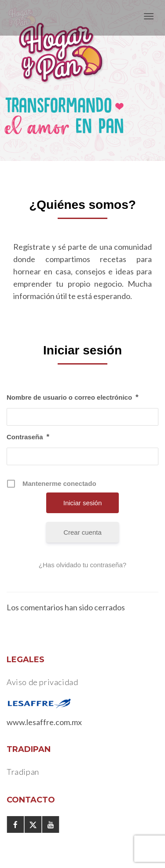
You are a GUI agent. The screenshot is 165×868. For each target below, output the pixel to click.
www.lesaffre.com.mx (44, 722)
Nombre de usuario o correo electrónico (73, 398)
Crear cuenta (82, 532)
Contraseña (28, 437)
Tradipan (23, 772)
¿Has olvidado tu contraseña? (82, 565)
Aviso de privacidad (42, 682)
